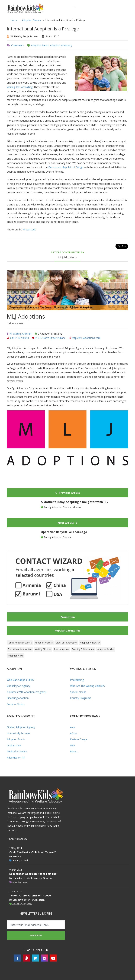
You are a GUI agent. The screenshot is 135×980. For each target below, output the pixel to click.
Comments (18, 45)
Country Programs (81, 698)
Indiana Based (16, 323)
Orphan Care (14, 745)
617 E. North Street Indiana (49, 338)
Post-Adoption (62, 649)
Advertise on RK (16, 758)
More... (74, 751)
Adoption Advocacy (61, 45)
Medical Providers (17, 751)
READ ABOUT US (17, 839)
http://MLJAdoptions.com (85, 338)
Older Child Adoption (66, 643)
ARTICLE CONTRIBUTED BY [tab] (67, 255)
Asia (73, 727)
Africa (73, 733)
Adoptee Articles (106, 649)
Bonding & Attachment (83, 649)
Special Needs (78, 692)
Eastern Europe (79, 739)
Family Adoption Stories (20, 643)
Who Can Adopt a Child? (20, 680)
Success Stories (16, 704)
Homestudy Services (18, 733)
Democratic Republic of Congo (66, 167)
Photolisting (77, 680)
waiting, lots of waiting (20, 87)
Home (14, 20)
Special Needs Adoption (20, 649)
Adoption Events (16, 739)
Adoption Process (44, 643)
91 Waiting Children (19, 334)
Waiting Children (43, 649)
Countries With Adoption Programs (27, 692)
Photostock (29, 229)
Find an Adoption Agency (21, 727)
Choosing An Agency (19, 686)
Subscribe (36, 935)
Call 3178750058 (18, 338)
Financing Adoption (18, 698)
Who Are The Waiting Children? (88, 686)
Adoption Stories (31, 20)
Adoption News (40, 45)
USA (73, 745)
